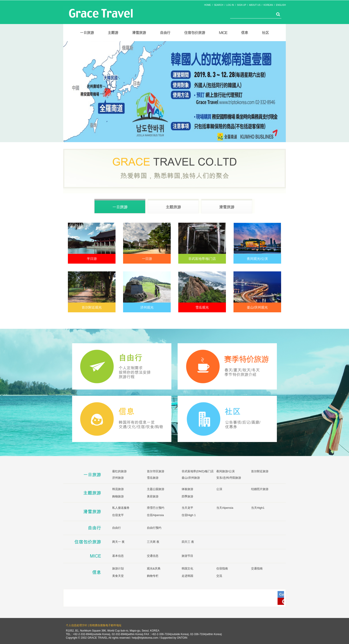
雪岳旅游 (153, 478)
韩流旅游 (118, 489)
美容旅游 (153, 496)
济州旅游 (118, 478)
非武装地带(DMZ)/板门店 (198, 471)
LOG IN (230, 5)
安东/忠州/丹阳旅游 (229, 478)
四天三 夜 (188, 542)
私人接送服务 (121, 508)
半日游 (92, 259)
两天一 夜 (118, 542)
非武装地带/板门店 (202, 259)
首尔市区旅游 (156, 471)
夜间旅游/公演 (225, 471)
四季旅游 (187, 496)
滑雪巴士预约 (156, 508)
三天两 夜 (153, 542)
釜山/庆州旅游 (191, 478)
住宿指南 (222, 568)
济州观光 (147, 307)
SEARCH (219, 5)
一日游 (147, 259)
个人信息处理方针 (77, 625)
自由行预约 (154, 528)
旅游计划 (118, 568)
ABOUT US (255, 5)
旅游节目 (187, 556)
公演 (219, 489)
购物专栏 (153, 576)
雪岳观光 (202, 307)
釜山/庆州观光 (257, 307)
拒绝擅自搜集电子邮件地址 (106, 625)
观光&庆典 (154, 568)
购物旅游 (118, 496)
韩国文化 (187, 568)
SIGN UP (242, 5)
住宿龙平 (118, 515)
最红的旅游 (119, 471)
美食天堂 (118, 576)
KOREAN (268, 5)
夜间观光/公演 (257, 259)
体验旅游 (187, 489)
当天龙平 (187, 508)
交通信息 (153, 556)
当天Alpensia (225, 508)
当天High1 (258, 508)
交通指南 (257, 568)
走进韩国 (187, 576)
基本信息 (118, 556)
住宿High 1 (189, 515)
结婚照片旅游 (260, 489)
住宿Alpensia (155, 515)
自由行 (117, 528)
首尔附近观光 (92, 307)
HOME (208, 5)
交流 (219, 576)
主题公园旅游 (156, 489)
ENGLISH (281, 5)
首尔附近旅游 (260, 471)
